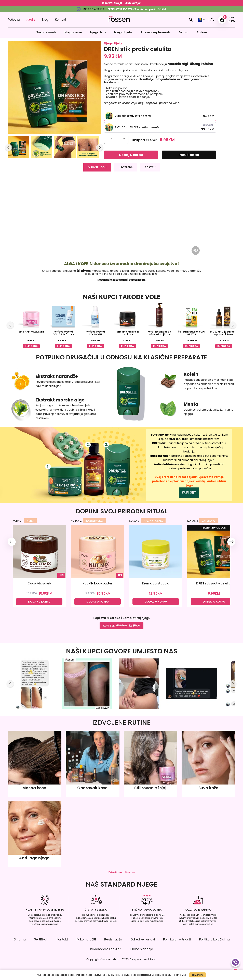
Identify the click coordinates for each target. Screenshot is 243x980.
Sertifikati (41, 939)
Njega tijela (123, 32)
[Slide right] (100, 148)
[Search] (191, 20)
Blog (45, 20)
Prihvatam (198, 975)
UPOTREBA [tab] (126, 167)
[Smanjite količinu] (124, 139)
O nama (20, 939)
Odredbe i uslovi (143, 939)
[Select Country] (202, 20)
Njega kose (73, 32)
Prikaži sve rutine (122, 872)
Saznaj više (180, 975)
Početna (14, 20)
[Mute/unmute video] (196, 250)
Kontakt (61, 20)
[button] (18, 148)
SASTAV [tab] (150, 167)
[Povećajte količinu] (124, 141)
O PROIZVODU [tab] (97, 167)
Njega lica (98, 32)
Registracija (113, 939)
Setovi (183, 32)
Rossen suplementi (155, 32)
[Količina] (112, 140)
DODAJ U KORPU (39, 602)
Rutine (202, 32)
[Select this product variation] (160, 116)
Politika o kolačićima (214, 939)
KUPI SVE (122, 626)
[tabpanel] (122, 229)
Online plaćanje (141, 949)
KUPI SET (189, 493)
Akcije (31, 20)
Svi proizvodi (46, 32)
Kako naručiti (86, 939)
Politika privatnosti (177, 939)
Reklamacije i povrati (106, 949)
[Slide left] (9, 148)
